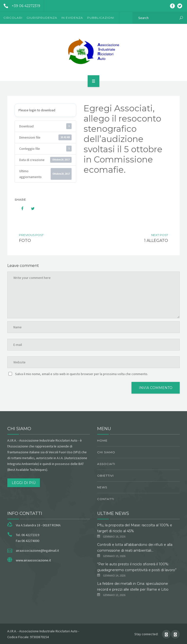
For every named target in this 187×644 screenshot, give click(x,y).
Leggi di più (24, 483)
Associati (106, 464)
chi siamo (106, 452)
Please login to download (37, 110)
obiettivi (105, 476)
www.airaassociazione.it (33, 560)
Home (102, 440)
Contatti (106, 499)
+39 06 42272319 (20, 6)
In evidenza (72, 18)
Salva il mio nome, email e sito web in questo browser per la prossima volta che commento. (82, 374)
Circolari (13, 18)
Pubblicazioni (101, 18)
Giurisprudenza (42, 18)
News (102, 487)
